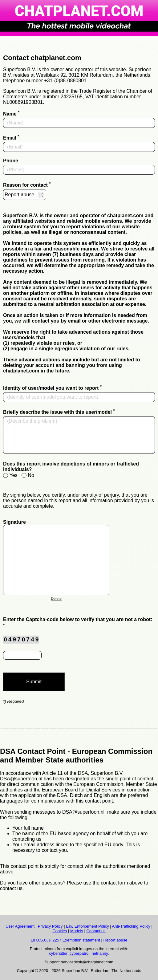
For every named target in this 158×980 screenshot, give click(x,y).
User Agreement (20, 926)
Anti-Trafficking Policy (131, 926)
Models (77, 931)
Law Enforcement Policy (87, 926)
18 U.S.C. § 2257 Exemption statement (65, 940)
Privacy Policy (50, 926)
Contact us (96, 931)
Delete (56, 599)
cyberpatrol (79, 953)
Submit (34, 682)
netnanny (100, 953)
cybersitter (58, 953)
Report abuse (115, 940)
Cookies (60, 931)
